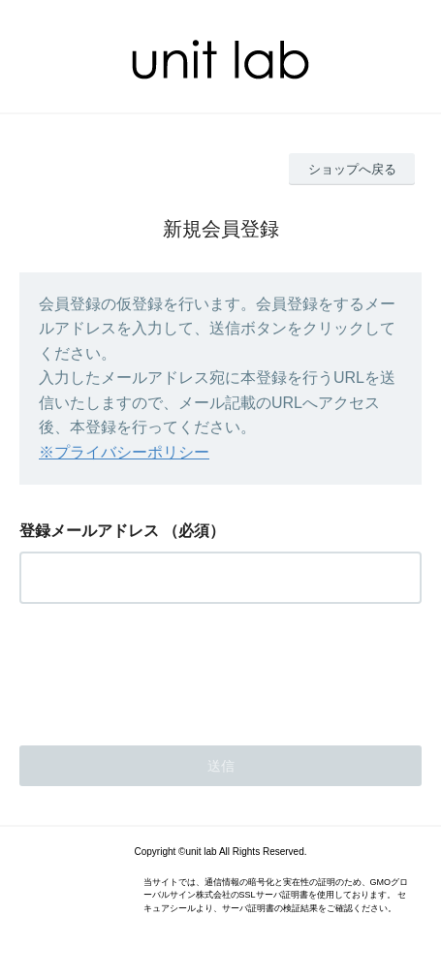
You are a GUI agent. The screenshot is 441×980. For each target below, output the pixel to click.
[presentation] (167, 669)
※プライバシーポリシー (124, 452)
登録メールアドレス (89, 531)
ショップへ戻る (352, 169)
